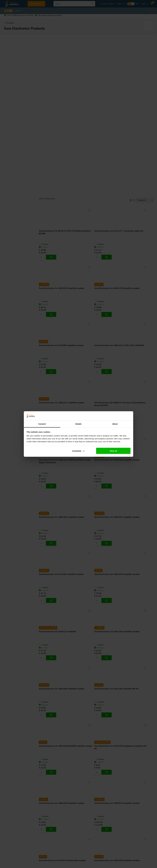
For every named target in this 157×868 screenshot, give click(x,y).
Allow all (113, 451)
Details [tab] (78, 424)
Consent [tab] (42, 424)
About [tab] (115, 424)
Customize (78, 451)
